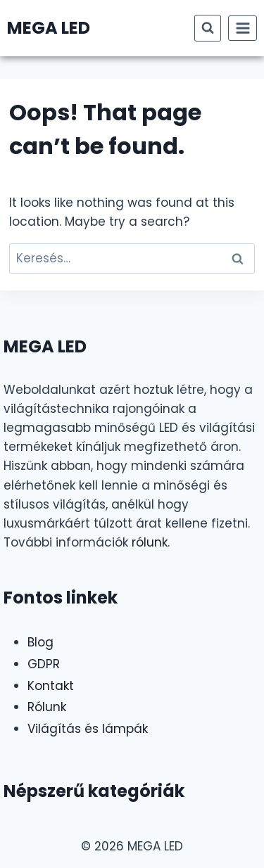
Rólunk (47, 707)
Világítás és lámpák (88, 729)
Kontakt (51, 686)
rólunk (150, 542)
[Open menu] (243, 28)
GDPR (44, 664)
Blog (40, 642)
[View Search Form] (208, 28)
